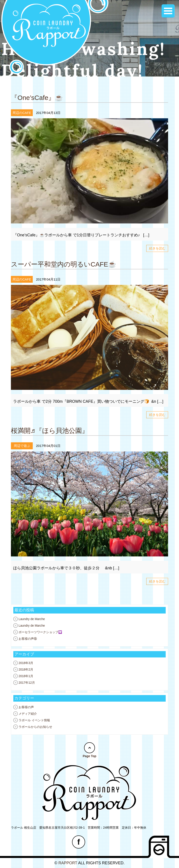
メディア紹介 (28, 714)
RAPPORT (68, 863)
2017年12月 (27, 683)
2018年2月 (26, 669)
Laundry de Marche (32, 619)
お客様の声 (26, 707)
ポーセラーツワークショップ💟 (40, 632)
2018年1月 (26, 676)
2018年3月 (26, 663)
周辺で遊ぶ (22, 446)
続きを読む (157, 248)
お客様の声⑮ (28, 639)
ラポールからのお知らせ (35, 727)
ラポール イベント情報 (34, 720)
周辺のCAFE (22, 113)
